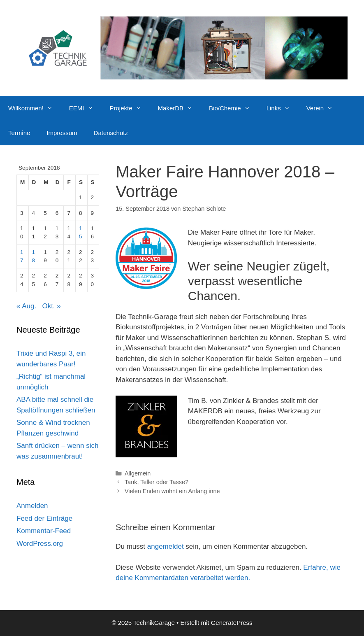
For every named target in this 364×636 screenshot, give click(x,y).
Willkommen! (35, 108)
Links (282, 108)
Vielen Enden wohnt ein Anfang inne (172, 491)
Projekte (130, 108)
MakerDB (180, 108)
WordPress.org (40, 544)
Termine (19, 133)
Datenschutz (111, 133)
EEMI (85, 108)
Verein (324, 108)
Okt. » (51, 306)
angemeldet (166, 546)
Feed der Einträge (44, 518)
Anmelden (32, 506)
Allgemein (138, 473)
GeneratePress (232, 623)
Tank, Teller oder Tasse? (156, 482)
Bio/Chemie (234, 108)
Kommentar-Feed (44, 531)
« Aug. (26, 306)
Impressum (62, 133)
